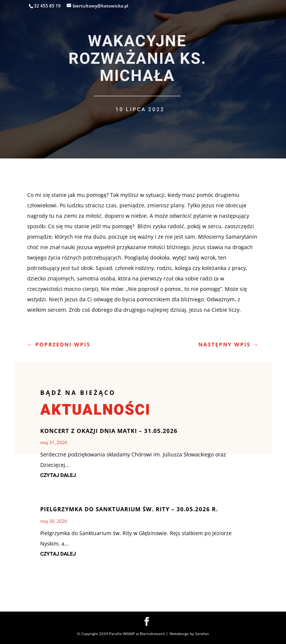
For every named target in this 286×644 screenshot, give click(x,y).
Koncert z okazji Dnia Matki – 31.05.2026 (109, 431)
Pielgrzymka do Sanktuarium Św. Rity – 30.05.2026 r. (129, 509)
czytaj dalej (58, 475)
